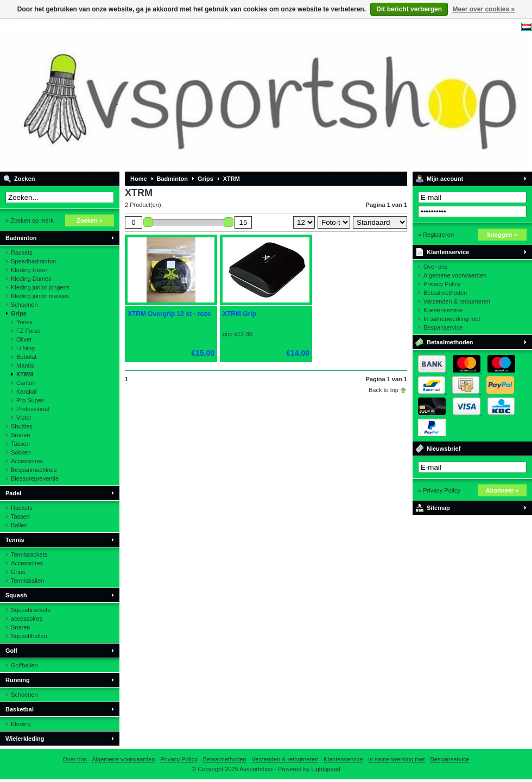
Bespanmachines (34, 470)
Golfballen (24, 665)
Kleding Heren (30, 270)
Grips (19, 313)
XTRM (25, 374)
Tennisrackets (29, 554)
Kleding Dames (31, 279)
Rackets (22, 253)
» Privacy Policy (439, 490)
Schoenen (24, 305)
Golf (11, 651)
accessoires (27, 619)
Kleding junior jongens (40, 287)
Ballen (19, 525)
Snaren (20, 435)
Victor (24, 418)
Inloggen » (502, 235)
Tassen (20, 444)
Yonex (24, 322)
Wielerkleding (25, 739)
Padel (13, 493)
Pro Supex (30, 400)
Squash (16, 595)
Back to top (384, 390)
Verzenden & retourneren (457, 301)
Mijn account (445, 179)
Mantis (25, 365)
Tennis (15, 540)
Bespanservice (443, 327)
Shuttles (22, 426)
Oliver (24, 339)
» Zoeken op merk (30, 220)
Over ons (436, 267)
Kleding (21, 724)
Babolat (26, 357)
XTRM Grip (239, 314)
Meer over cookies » (483, 9)
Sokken (21, 452)
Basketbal (20, 709)
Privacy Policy (442, 284)
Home (139, 179)
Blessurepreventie (35, 478)
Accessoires (27, 461)
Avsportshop (144, 95)
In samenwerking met (452, 319)
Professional (33, 409)
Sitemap (438, 508)
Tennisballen (27, 581)
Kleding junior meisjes (40, 296)
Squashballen (29, 636)
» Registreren (436, 235)
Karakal (26, 392)
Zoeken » (90, 220)
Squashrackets (31, 610)
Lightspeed (326, 769)
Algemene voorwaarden (455, 275)
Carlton (26, 383)
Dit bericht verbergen (409, 9)
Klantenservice (448, 252)
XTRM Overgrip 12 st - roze (169, 314)
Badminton (21, 238)
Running (18, 680)
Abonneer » (502, 490)
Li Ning (26, 348)
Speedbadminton (33, 261)
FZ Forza (28, 331)
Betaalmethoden (445, 293)
